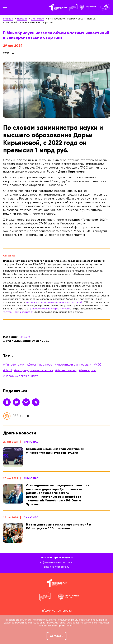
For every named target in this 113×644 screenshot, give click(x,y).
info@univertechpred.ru (57, 611)
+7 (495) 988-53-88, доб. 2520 (56, 563)
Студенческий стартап (18, 312)
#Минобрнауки (14, 365)
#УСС (98, 365)
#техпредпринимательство (34, 370)
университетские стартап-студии (50, 309)
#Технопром (88, 370)
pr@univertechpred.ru (56, 567)
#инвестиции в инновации (73, 365)
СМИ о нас (31, 442)
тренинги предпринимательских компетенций (54, 302)
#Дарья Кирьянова (39, 365)
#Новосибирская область (21, 376)
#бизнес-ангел (66, 370)
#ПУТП (7, 370)
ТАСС (23, 337)
